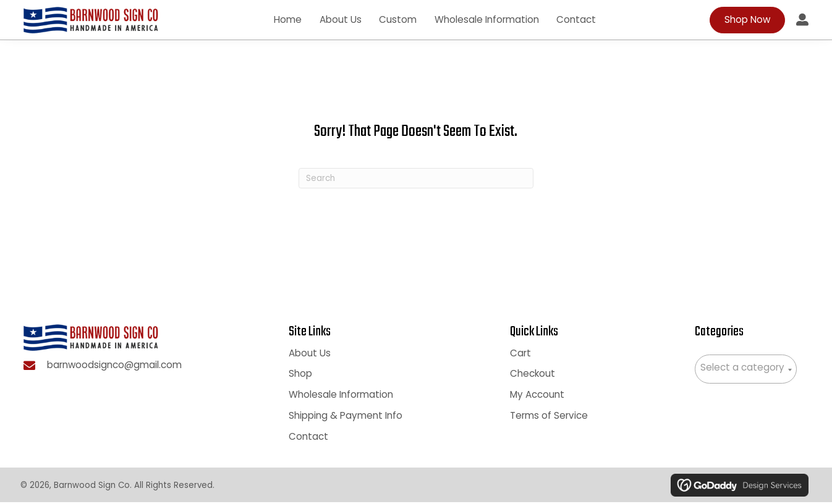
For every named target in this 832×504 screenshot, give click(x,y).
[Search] (416, 180)
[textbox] (746, 370)
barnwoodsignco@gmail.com (114, 368)
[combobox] (746, 371)
